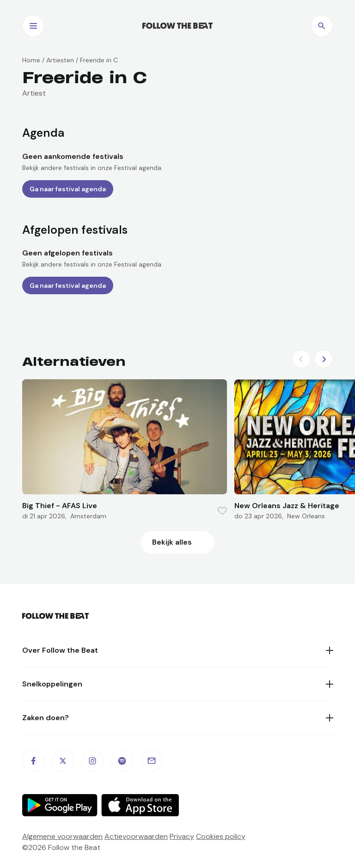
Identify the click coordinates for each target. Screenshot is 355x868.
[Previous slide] (301, 359)
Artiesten (60, 60)
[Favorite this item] (222, 511)
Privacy (182, 836)
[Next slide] (324, 359)
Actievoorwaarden (136, 836)
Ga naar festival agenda (68, 189)
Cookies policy (221, 836)
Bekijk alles (172, 542)
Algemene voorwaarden (62, 836)
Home (31, 60)
